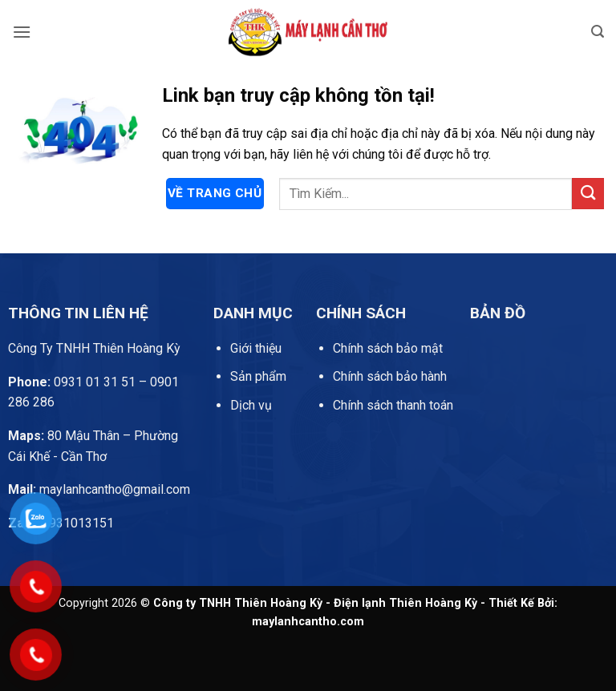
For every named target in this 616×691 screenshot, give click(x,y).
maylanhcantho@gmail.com (99, 489)
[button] (22, 32)
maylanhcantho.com (308, 622)
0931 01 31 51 (72, 382)
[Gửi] (588, 194)
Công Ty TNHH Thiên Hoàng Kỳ (94, 348)
